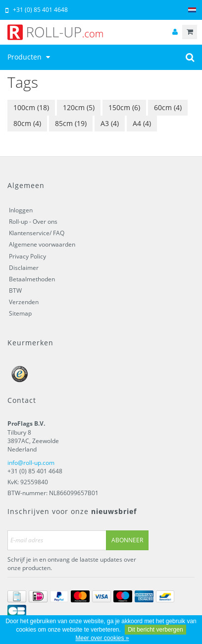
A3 (110, 123)
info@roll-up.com (31, 463)
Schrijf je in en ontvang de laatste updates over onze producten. (72, 564)
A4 (142, 123)
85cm (71, 123)
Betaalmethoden (32, 279)
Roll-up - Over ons (33, 222)
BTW (15, 290)
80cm (27, 123)
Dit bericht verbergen (155, 630)
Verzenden (24, 302)
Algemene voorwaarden (42, 244)
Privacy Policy (27, 256)
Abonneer (127, 540)
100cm (31, 107)
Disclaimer (24, 268)
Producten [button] (30, 57)
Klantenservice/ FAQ (37, 233)
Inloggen (21, 210)
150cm (124, 107)
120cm (79, 107)
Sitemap (20, 313)
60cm (168, 107)
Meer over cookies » (102, 638)
